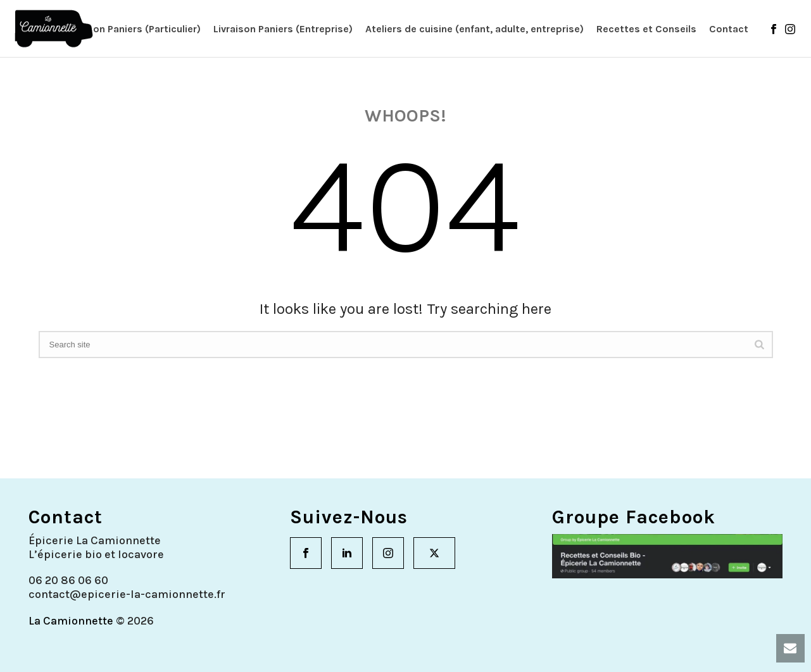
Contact (729, 29)
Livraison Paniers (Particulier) (132, 29)
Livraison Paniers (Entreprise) (283, 29)
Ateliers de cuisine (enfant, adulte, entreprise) (475, 29)
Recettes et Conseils (646, 29)
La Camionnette (71, 621)
